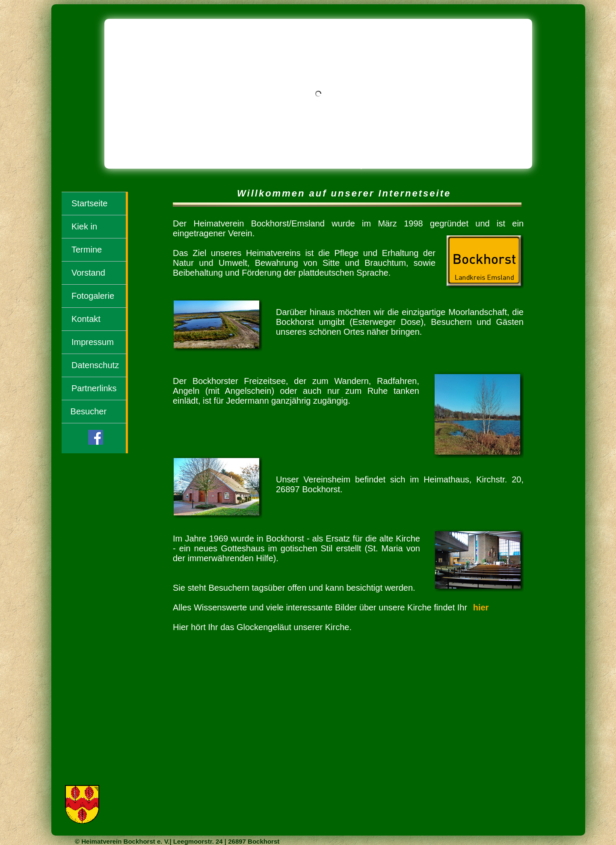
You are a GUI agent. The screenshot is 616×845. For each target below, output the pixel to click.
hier (481, 607)
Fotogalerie (93, 296)
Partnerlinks (94, 388)
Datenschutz (95, 365)
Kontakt (86, 319)
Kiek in (84, 226)
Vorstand (88, 273)
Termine (87, 250)
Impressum (93, 342)
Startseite (89, 203)
